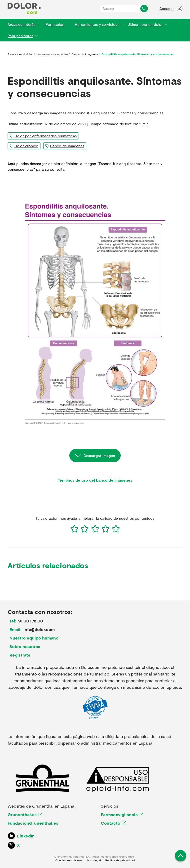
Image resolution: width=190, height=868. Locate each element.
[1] (74, 529)
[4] (106, 529)
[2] (85, 529)
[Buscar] (144, 9)
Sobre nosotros (25, 646)
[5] (116, 529)
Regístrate (20, 655)
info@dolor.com (39, 629)
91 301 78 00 (31, 621)
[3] (95, 529)
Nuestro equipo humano (34, 638)
